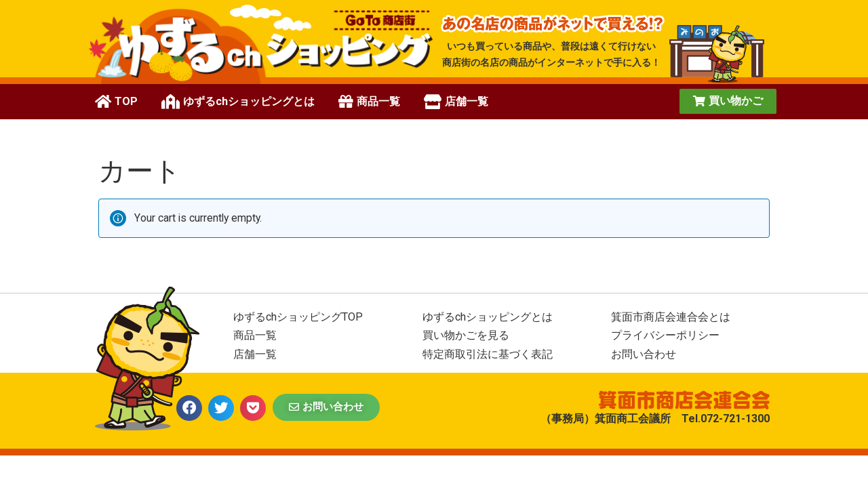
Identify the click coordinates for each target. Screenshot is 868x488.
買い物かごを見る (466, 335)
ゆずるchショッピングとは (488, 317)
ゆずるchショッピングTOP (298, 317)
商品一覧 (255, 335)
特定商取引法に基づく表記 (488, 354)
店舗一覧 (255, 354)
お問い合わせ (644, 354)
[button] (728, 101)
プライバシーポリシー (665, 335)
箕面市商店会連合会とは (671, 317)
